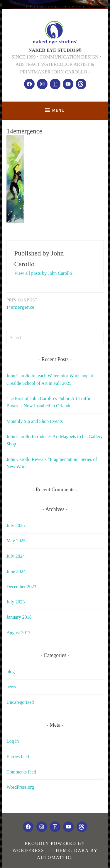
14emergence (22, 303)
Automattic (54, 857)
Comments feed (21, 772)
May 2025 (16, 541)
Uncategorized (20, 702)
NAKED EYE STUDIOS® (55, 50)
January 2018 (19, 617)
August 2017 (18, 633)
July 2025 (16, 525)
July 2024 (16, 556)
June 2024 (16, 571)
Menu (59, 110)
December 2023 (21, 587)
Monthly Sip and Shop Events (35, 421)
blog (11, 671)
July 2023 (16, 602)
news (11, 687)
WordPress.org (20, 787)
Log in (13, 741)
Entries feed (18, 757)
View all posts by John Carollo (43, 273)
